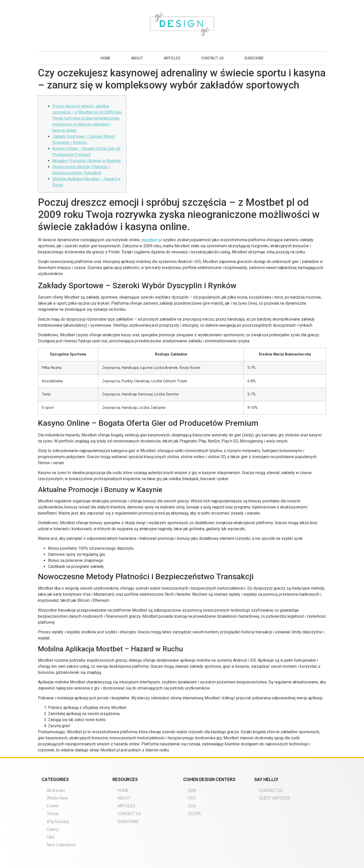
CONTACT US (212, 58)
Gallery (53, 829)
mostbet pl (152, 240)
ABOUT (137, 58)
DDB (192, 791)
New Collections (61, 845)
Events (53, 806)
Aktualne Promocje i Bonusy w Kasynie (87, 161)
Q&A (51, 837)
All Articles (56, 791)
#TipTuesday (58, 822)
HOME (105, 58)
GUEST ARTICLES (275, 798)
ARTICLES (172, 58)
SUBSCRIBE (254, 58)
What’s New (57, 798)
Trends (53, 814)
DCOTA (195, 814)
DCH (192, 806)
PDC (192, 798)
